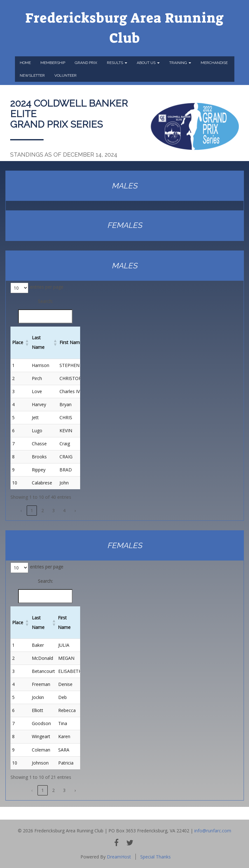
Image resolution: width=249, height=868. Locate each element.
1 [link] (32, 510)
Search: (45, 301)
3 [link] (53, 510)
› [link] (75, 510)
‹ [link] (21, 510)
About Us (148, 63)
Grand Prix (86, 63)
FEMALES (125, 225)
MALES (125, 186)
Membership (53, 63)
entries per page (47, 287)
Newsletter (32, 75)
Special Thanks (156, 857)
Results (117, 63)
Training (180, 63)
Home (25, 63)
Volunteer (66, 75)
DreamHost (119, 857)
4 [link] (64, 510)
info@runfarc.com (213, 831)
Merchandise (214, 63)
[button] (27, 342)
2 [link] (43, 510)
